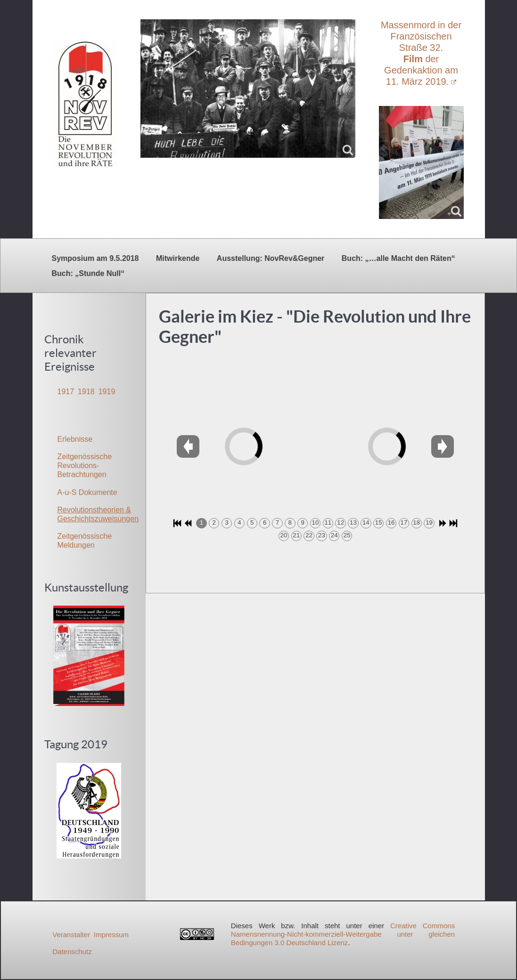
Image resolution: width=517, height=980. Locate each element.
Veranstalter (71, 935)
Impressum (111, 935)
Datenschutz (72, 952)
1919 (107, 392)
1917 (66, 392)
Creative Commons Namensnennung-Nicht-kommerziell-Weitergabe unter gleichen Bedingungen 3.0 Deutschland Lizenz (343, 934)
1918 (86, 392)
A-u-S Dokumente (87, 492)
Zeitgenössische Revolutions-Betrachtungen (85, 466)
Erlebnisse (75, 439)
